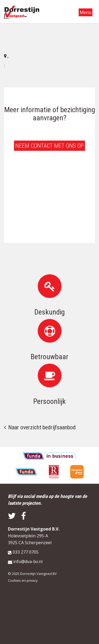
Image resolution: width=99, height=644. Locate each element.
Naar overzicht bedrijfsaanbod (42, 427)
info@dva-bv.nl (28, 561)
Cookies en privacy (23, 580)
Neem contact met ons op (49, 146)
